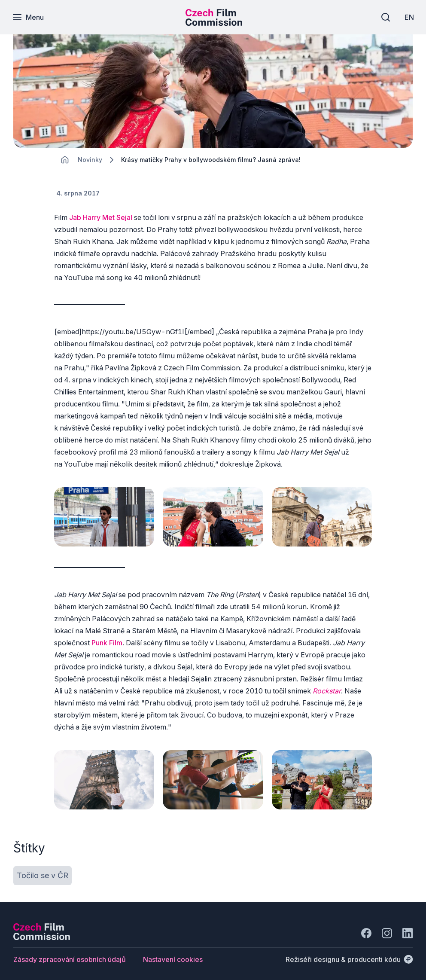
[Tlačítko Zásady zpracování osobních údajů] (70, 953)
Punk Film (107, 640)
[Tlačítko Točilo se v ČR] (43, 870)
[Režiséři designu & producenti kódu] (349, 953)
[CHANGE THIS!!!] (65, 160)
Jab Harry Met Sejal (101, 217)
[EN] (408, 17)
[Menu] (29, 17)
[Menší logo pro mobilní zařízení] (214, 23)
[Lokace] (90, 160)
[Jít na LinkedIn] (408, 927)
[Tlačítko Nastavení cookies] (173, 953)
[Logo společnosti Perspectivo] (42, 931)
